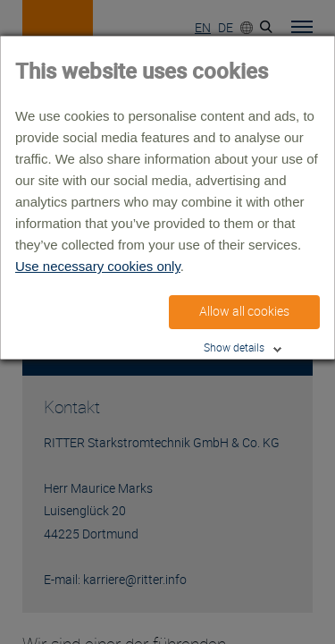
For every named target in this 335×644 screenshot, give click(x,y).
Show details (234, 347)
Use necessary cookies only (98, 266)
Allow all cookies (244, 311)
